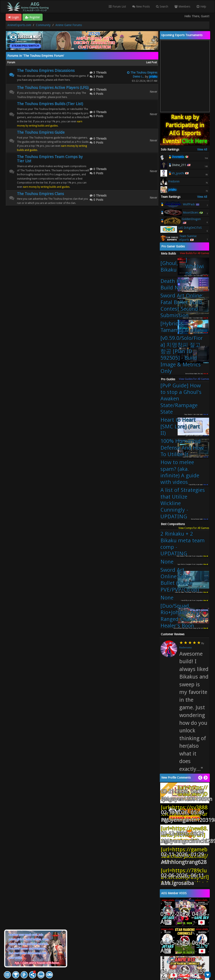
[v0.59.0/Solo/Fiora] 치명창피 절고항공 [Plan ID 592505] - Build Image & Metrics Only (182, 355)
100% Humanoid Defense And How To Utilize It (182, 448)
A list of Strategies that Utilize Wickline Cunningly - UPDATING (183, 503)
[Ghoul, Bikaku (183, 267)
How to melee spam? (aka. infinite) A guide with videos (180, 472)
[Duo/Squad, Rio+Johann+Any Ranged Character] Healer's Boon (183, 616)
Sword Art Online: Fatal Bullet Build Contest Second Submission (182, 305)
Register (33, 17)
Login (14, 17)
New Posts (141, 7)
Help (201, 7)
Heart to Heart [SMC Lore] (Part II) (180, 426)
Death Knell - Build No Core (177, 284)
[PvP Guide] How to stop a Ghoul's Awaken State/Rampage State (181, 399)
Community (43, 25)
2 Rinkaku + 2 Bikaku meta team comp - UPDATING (183, 544)
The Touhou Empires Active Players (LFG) (53, 88)
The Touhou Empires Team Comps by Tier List (50, 159)
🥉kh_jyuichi (176, 173)
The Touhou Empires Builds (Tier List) (50, 104)
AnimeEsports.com (19, 25)
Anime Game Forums (69, 25)
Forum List (117, 7)
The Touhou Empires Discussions (46, 71)
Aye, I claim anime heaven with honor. (37, 963)
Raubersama (186, 647)
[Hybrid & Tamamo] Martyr (181, 327)
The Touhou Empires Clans (40, 194)
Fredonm (174, 181)
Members (182, 7)
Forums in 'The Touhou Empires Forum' (36, 56)
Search (162, 7)
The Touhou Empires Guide (41, 132)
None (167, 562)
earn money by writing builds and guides (46, 187)
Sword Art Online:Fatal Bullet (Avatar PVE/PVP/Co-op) (180, 580)
